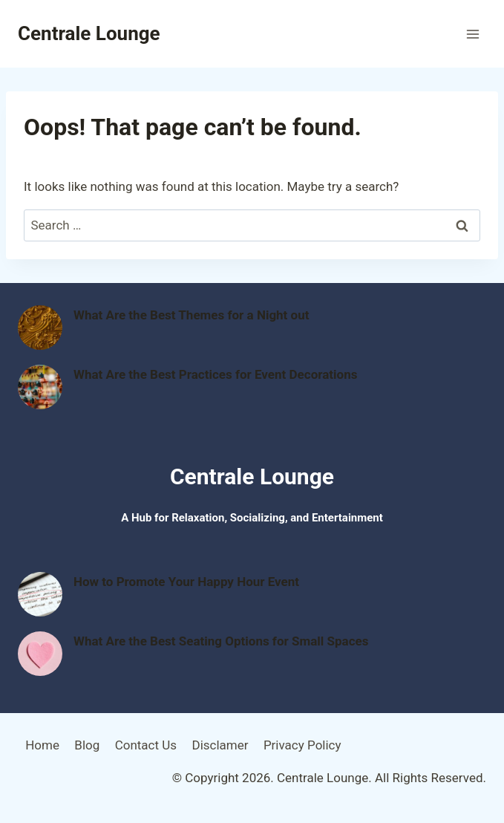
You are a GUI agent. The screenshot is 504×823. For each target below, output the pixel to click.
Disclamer (220, 745)
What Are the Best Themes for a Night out (191, 315)
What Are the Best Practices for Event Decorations (215, 374)
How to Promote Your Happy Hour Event (186, 582)
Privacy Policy (302, 745)
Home (42, 745)
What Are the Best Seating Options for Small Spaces (221, 641)
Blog (87, 745)
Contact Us (146, 745)
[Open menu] (472, 34)
